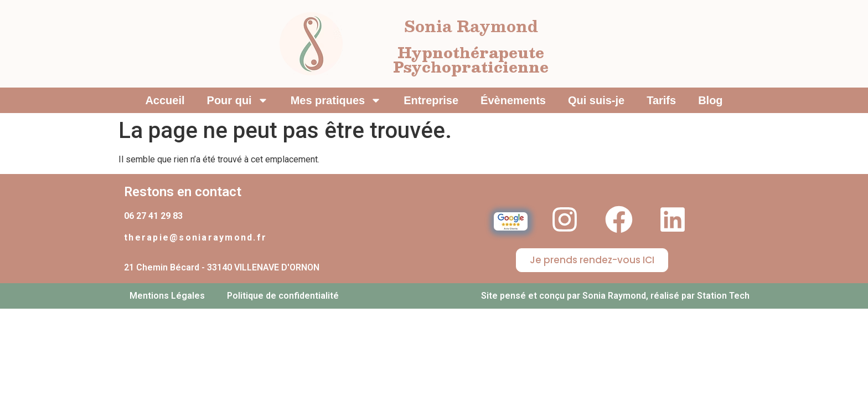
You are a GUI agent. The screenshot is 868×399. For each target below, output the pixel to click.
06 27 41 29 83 (153, 216)
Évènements (513, 100)
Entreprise (431, 100)
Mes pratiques (336, 100)
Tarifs (661, 100)
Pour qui (238, 100)
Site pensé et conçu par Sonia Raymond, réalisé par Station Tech (615, 296)
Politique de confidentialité (283, 296)
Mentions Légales (167, 296)
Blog (710, 100)
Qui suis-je (596, 100)
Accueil (165, 100)
